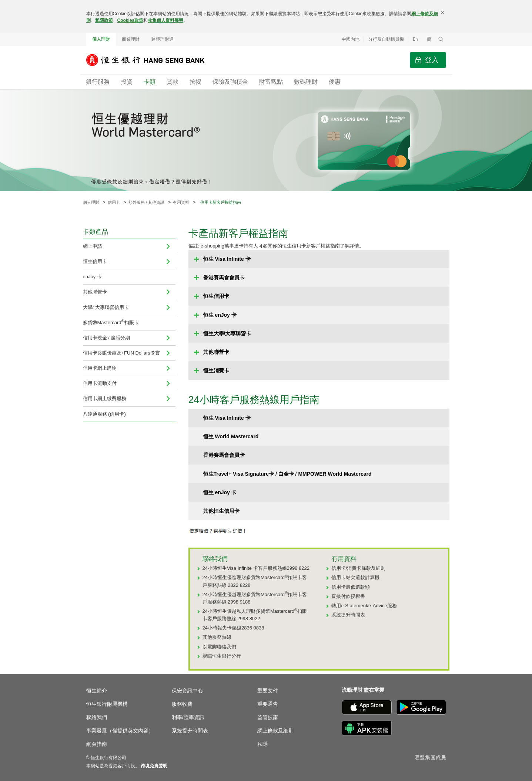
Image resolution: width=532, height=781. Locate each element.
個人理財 (101, 39)
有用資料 (181, 202)
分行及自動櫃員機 (386, 39)
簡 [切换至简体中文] (429, 39)
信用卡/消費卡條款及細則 (359, 568)
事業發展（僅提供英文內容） (120, 731)
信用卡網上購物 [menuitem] (100, 368)
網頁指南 (97, 744)
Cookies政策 (131, 20)
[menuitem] (168, 246)
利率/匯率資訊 (188, 717)
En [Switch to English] (415, 39)
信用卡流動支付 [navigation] (100, 383)
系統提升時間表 (190, 731)
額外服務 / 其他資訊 (146, 202)
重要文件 (268, 691)
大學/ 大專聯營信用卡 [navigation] (106, 307)
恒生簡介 (97, 691)
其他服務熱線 (217, 637)
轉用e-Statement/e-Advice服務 (364, 606)
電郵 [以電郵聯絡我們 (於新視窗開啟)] (212, 647)
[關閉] (442, 13)
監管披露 (268, 717)
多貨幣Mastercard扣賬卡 (111, 322)
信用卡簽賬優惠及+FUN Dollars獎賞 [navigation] (121, 353)
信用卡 (114, 202)
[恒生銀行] (151, 60)
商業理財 (131, 39)
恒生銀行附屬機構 (107, 704)
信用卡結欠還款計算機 (355, 577)
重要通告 (268, 704)
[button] (441, 39)
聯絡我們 (97, 717)
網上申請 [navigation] (93, 246)
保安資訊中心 (187, 691)
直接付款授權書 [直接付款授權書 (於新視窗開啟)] (348, 596)
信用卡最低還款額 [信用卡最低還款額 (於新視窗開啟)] (351, 587)
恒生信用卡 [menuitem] (95, 261)
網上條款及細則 (275, 731)
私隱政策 (104, 20)
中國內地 (351, 39)
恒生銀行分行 (227, 656)
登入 (432, 60)
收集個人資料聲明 (165, 20)
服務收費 (182, 704)
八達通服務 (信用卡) (104, 414)
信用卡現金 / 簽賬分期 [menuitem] (107, 338)
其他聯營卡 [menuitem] (95, 292)
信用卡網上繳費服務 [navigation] (105, 398)
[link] (154, 766)
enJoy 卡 (92, 277)
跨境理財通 (163, 39)
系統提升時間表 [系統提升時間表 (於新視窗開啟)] (348, 615)
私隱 (262, 744)
